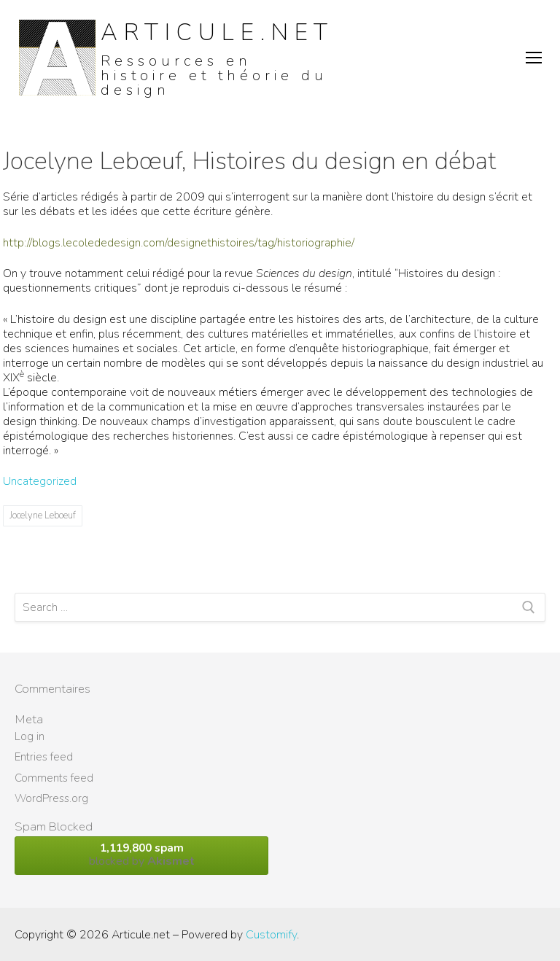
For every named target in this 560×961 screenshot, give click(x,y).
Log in (30, 736)
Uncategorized (40, 481)
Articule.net (217, 32)
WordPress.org (51, 798)
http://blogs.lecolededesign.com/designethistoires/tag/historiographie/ (179, 243)
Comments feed (54, 778)
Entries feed (44, 757)
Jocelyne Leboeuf (43, 515)
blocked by (141, 855)
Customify (271, 935)
